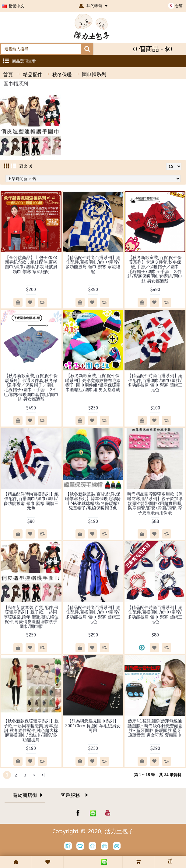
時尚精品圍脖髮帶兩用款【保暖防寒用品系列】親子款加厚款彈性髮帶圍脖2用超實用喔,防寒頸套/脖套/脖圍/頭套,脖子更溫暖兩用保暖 (155, 504)
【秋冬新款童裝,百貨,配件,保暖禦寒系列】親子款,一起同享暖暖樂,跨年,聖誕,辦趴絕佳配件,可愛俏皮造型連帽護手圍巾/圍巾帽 (31, 617)
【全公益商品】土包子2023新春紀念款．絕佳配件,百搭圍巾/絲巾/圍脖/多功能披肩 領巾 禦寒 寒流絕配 (31, 265)
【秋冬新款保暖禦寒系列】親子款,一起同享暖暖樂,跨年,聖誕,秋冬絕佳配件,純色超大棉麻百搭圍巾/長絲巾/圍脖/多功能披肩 (31, 731)
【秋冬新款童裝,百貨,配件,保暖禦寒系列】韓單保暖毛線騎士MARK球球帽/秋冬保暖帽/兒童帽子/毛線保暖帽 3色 (93, 501)
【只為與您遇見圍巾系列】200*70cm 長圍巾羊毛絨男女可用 (93, 726)
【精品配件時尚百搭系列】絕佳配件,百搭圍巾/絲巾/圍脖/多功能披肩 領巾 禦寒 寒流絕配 (93, 265)
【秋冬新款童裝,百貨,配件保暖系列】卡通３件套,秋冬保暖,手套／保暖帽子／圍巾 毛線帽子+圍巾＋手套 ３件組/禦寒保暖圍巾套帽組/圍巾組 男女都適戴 (155, 269)
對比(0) (26, 166)
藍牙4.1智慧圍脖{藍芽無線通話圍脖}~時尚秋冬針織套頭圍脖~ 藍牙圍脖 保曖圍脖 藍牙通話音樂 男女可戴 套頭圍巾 (155, 728)
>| (44, 775)
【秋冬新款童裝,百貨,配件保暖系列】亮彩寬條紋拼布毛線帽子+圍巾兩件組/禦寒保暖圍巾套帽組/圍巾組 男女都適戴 (93, 383)
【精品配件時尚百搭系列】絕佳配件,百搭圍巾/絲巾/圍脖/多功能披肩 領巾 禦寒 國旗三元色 (155, 383)
